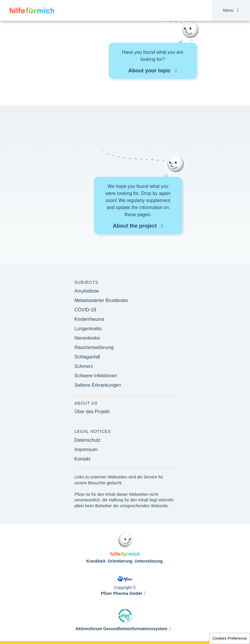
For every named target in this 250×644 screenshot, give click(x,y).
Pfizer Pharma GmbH (121, 593)
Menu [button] (231, 10)
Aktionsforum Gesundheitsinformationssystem (121, 629)
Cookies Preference (230, 638)
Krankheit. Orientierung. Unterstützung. (125, 561)
